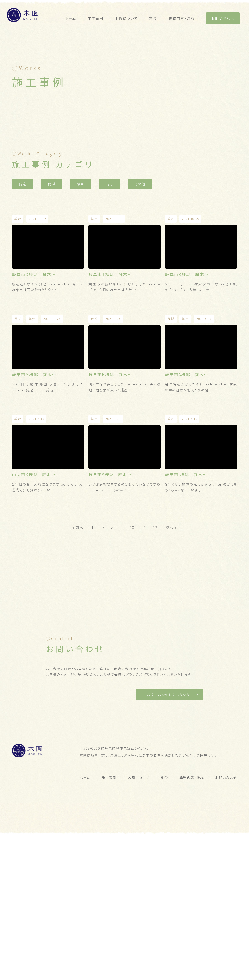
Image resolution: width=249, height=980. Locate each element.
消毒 (109, 257)
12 (155, 601)
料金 (153, 18)
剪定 (23, 257)
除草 (80, 257)
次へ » (171, 601)
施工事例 (96, 18)
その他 (140, 257)
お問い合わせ (223, 18)
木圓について (126, 18)
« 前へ (78, 601)
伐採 (51, 257)
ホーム (71, 18)
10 (132, 601)
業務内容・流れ (181, 18)
